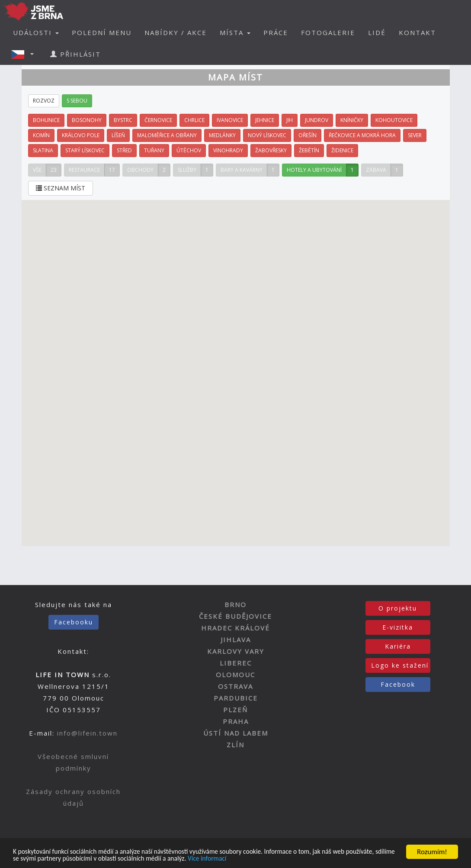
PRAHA (236, 721)
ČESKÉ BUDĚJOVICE (235, 616)
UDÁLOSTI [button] (36, 32)
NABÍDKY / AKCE (176, 32)
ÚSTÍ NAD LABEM (236, 733)
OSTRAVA (235, 686)
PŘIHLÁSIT (75, 54)
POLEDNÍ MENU (102, 32)
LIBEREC (236, 663)
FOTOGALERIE (328, 32)
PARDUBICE (236, 698)
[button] (25, 54)
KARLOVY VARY (236, 651)
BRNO (235, 604)
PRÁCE (276, 32)
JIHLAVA (236, 640)
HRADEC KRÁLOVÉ (235, 628)
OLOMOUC (235, 675)
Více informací (281, 858)
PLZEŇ (235, 710)
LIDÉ (377, 32)
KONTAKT (417, 32)
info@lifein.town (87, 733)
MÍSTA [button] (235, 32)
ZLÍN (235, 745)
